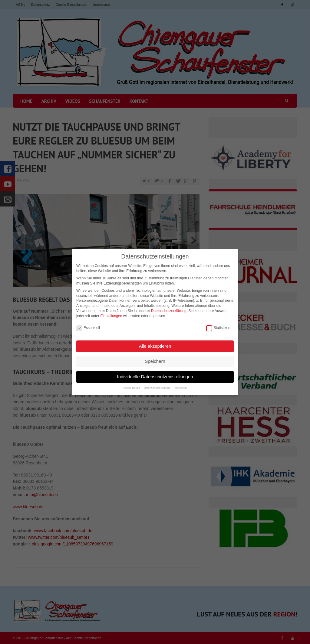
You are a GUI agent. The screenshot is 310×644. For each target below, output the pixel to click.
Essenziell (88, 326)
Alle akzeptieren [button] (155, 345)
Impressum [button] (181, 386)
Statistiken (218, 326)
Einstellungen (111, 314)
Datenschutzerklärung (169, 309)
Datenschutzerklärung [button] (157, 386)
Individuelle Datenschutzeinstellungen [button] (155, 375)
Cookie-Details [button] (132, 386)
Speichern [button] (155, 360)
